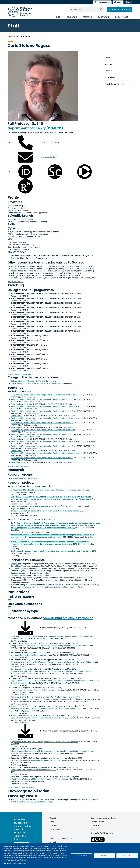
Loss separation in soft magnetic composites (28, 655)
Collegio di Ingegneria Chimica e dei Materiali (28, 381)
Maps (52, 822)
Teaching (16, 285)
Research (87, 17)
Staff (14, 36)
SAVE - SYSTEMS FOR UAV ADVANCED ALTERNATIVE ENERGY (36, 506)
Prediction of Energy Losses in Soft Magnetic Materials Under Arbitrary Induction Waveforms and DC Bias (51, 662)
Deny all (104, 856)
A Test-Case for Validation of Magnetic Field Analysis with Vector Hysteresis (40, 779)
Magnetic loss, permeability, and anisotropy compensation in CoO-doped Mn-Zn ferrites (44, 742)
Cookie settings (81, 856)
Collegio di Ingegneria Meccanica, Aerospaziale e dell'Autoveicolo (36, 383)
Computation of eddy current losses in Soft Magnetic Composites (36, 718)
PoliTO (57, 17)
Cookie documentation (20, 863)
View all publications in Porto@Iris (68, 618)
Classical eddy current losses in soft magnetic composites (34, 770)
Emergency (54, 825)
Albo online (54, 842)
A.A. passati (19, 466)
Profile (13, 197)
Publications (19, 592)
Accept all (127, 856)
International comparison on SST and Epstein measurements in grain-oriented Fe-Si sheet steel (47, 699)
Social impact (122, 17)
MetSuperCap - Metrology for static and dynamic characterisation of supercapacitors (45, 490)
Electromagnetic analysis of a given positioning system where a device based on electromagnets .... (51, 551)
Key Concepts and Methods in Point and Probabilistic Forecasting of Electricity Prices (50, 587)
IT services (95, 825)
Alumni (94, 829)
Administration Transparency (61, 839)
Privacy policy (7, 863)
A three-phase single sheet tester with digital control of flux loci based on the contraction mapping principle (52, 751)
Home (9, 36)
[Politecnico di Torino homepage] (20, 12)
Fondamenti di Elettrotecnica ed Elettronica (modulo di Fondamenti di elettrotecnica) (43, 395)
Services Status (102, 2)
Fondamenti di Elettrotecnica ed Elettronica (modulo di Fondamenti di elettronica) (42, 399)
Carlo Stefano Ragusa (45, 802)
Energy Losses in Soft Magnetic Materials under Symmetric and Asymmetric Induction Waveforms (49, 646)
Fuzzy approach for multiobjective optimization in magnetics (34, 690)
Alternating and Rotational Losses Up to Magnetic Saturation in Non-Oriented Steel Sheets (45, 709)
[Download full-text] (25, 628)
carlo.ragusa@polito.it (49, 157)
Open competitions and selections (104, 818)
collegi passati (20, 374)
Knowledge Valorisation (28, 791)
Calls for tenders (97, 822)
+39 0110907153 (47, 142)
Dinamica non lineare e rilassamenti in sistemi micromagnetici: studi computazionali (45, 511)
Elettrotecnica (16, 404)
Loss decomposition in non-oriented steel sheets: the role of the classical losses (42, 760)
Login (119, 2)
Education (72, 17)
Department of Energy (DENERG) (35, 128)
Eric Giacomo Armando (28, 802)
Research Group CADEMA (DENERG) (25, 478)
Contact (53, 818)
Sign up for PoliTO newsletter (102, 833)
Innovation (103, 17)
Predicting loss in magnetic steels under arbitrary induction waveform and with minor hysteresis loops (50, 636)
